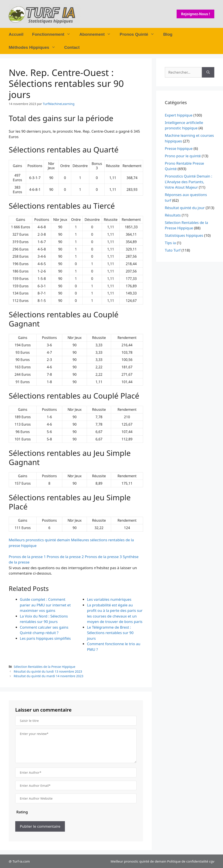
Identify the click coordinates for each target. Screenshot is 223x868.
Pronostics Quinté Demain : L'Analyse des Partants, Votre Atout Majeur (189, 182)
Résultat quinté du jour (185, 208)
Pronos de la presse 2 (65, 557)
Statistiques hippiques (184, 235)
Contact (72, 47)
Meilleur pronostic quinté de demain (139, 861)
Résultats (173, 215)
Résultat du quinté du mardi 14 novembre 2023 (48, 676)
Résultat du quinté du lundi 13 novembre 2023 (48, 671)
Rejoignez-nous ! (195, 14)
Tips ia (170, 243)
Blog (168, 34)
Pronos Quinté (139, 34)
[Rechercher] (208, 72)
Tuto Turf (173, 250)
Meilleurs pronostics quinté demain (39, 540)
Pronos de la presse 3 (103, 557)
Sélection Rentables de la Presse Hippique (44, 667)
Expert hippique (179, 115)
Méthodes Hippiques (34, 47)
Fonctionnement (54, 34)
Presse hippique (179, 148)
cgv (212, 861)
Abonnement (97, 34)
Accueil (16, 34)
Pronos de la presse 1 (27, 557)
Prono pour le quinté (183, 156)
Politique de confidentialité (188, 861)
